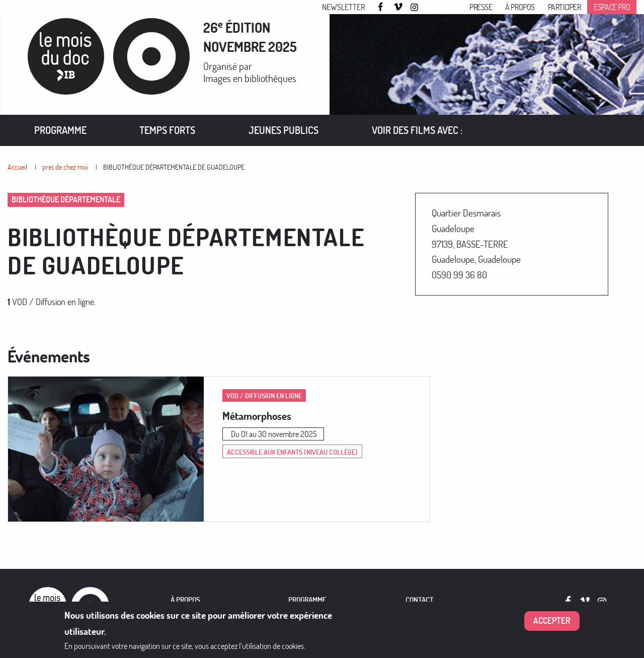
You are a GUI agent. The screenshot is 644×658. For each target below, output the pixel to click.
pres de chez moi (65, 167)
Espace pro (612, 7)
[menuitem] (60, 130)
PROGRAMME (307, 600)
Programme (60, 130)
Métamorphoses (257, 416)
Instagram (415, 8)
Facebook (382, 7)
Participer (565, 7)
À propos (520, 7)
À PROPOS (185, 600)
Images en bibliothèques (250, 78)
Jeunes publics (284, 130)
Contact (420, 600)
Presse (481, 7)
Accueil (17, 167)
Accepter (552, 621)
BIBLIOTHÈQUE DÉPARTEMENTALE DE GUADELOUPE (174, 167)
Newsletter (343, 7)
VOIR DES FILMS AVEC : (417, 130)
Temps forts (167, 130)
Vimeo (398, 8)
